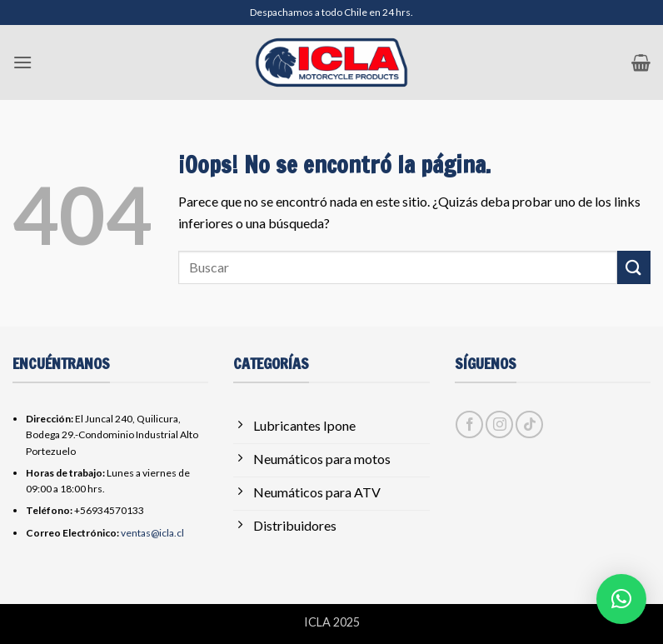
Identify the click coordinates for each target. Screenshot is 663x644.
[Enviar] (634, 267)
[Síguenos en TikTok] (529, 424)
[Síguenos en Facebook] (469, 424)
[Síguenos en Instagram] (499, 424)
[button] (22, 62)
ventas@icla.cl (152, 533)
